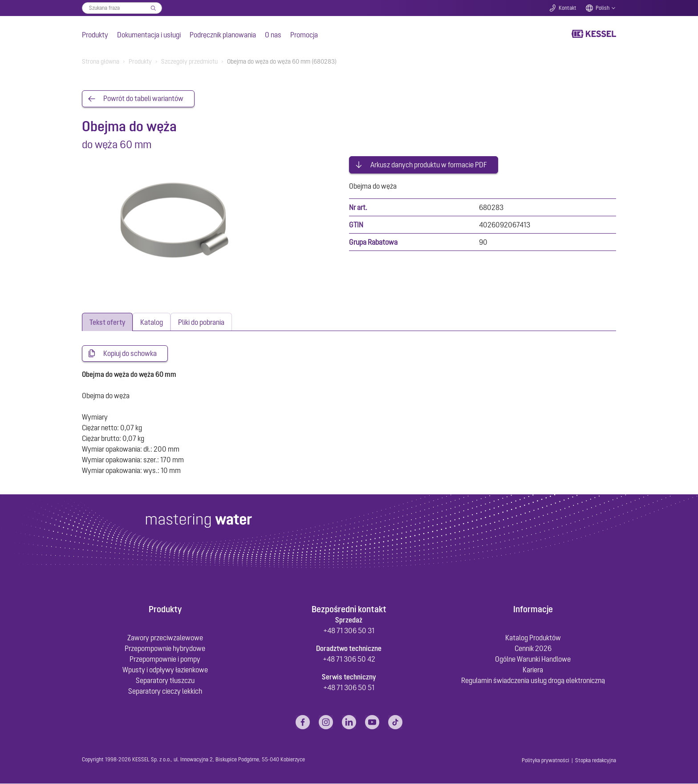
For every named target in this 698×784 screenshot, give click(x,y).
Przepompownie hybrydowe (165, 649)
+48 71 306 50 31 (349, 631)
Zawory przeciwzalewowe (165, 638)
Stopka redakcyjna (596, 761)
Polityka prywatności (546, 761)
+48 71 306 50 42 (349, 659)
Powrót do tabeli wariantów (143, 99)
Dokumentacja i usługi (149, 35)
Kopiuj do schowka (130, 354)
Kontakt (568, 8)
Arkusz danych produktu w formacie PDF (429, 164)
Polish (603, 8)
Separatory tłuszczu (165, 681)
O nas (273, 35)
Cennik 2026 (533, 649)
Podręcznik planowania (223, 35)
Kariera (533, 670)
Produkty (95, 35)
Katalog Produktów (533, 638)
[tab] (107, 322)
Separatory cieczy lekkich (165, 691)
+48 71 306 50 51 (349, 688)
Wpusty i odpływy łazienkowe (165, 670)
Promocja (304, 35)
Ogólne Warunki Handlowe (533, 659)
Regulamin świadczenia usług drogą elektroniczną (533, 681)
